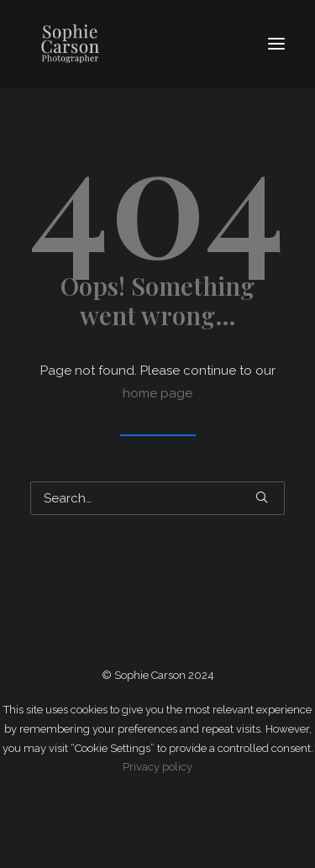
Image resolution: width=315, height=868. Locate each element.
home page (157, 393)
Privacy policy (157, 767)
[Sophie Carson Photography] (127, 44)
